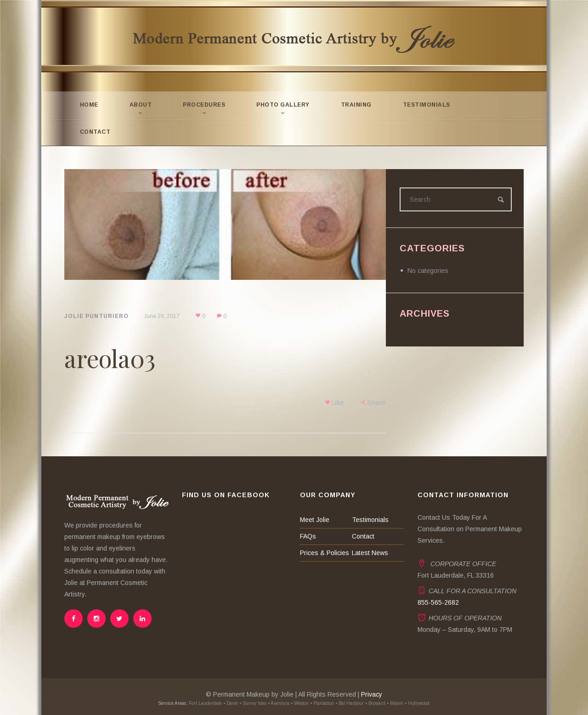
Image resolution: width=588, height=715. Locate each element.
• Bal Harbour (350, 703)
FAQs (308, 536)
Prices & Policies (325, 553)
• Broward (376, 703)
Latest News (370, 553)
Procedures (204, 105)
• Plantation (322, 703)
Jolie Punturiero (96, 316)
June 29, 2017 (162, 316)
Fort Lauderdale (205, 703)
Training (356, 105)
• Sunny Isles (253, 703)
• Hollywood (418, 703)
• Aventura (279, 703)
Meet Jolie (315, 520)
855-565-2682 (438, 602)
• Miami (396, 703)
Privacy (372, 694)
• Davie (231, 703)
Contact (95, 132)
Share (377, 403)
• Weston (300, 703)
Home (89, 105)
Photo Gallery (283, 105)
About (141, 105)
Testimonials (427, 105)
